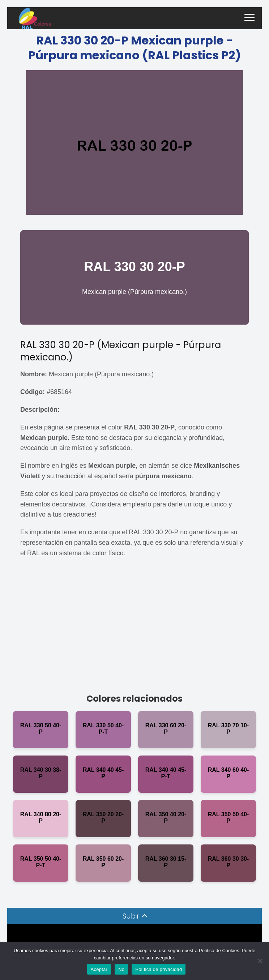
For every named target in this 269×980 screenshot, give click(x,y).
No (121, 969)
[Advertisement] (134, 627)
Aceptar (99, 969)
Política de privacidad (159, 969)
